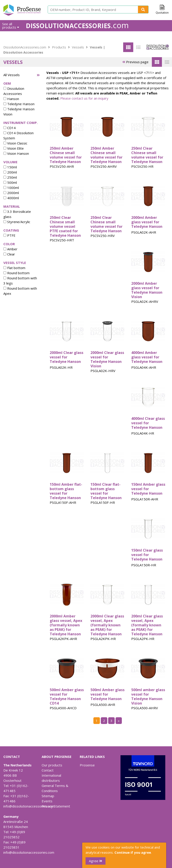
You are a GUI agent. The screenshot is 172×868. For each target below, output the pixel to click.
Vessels (78, 47)
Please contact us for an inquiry (84, 98)
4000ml (11, 198)
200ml (10, 172)
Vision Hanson (16, 153)
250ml (10, 177)
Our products (52, 765)
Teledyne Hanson (19, 104)
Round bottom (16, 273)
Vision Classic (15, 143)
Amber (10, 249)
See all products (11, 26)
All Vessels (12, 75)
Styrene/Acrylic (17, 222)
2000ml (11, 193)
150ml (10, 167)
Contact (48, 770)
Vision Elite (14, 148)
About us (117, 37)
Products (59, 47)
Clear (9, 254)
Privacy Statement (56, 806)
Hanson (11, 99)
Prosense (87, 765)
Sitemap (48, 796)
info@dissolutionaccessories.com (29, 806)
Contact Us (160, 37)
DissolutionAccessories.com (25, 47)
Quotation (162, 13)
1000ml (11, 188)
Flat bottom (14, 268)
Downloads (138, 37)
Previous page (135, 62)
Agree (96, 861)
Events (47, 801)
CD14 (10, 128)
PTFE (9, 235)
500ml (10, 182)
